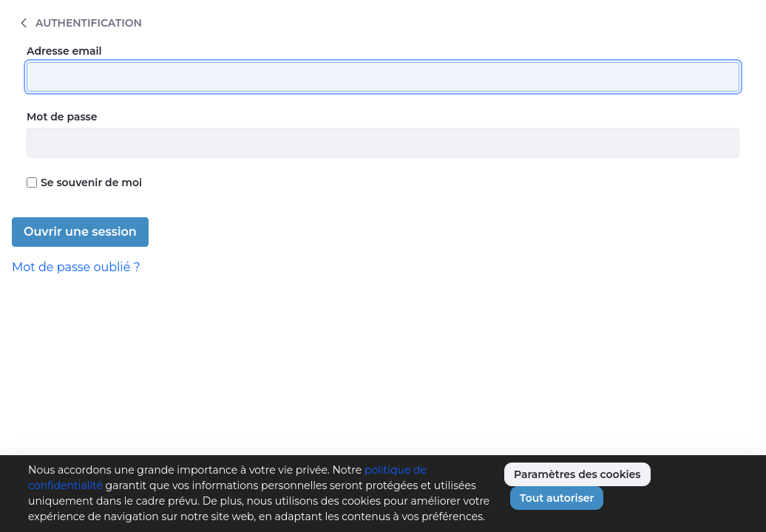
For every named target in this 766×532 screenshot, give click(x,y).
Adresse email (64, 51)
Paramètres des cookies (577, 474)
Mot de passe (62, 117)
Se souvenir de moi (84, 183)
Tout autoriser (557, 498)
